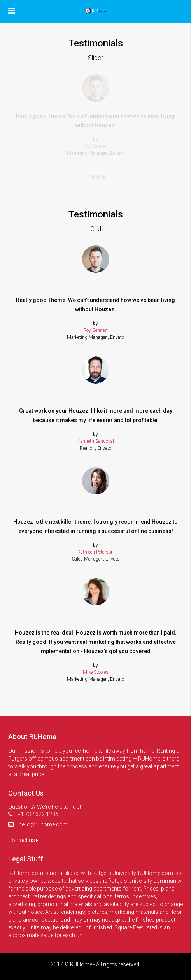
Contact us (23, 840)
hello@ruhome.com (43, 824)
